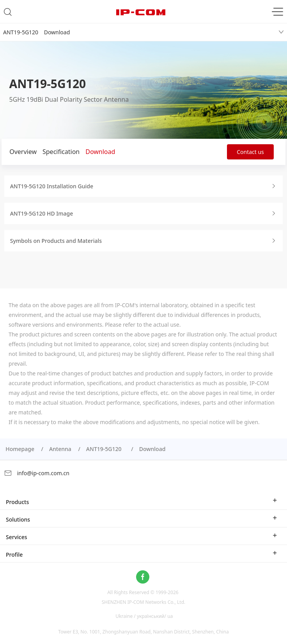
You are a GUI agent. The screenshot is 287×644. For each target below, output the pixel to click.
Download (100, 152)
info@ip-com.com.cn (37, 473)
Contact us (250, 152)
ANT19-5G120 (105, 449)
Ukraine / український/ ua (144, 616)
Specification (61, 152)
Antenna (60, 449)
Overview (23, 152)
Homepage (20, 449)
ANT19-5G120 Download (36, 32)
